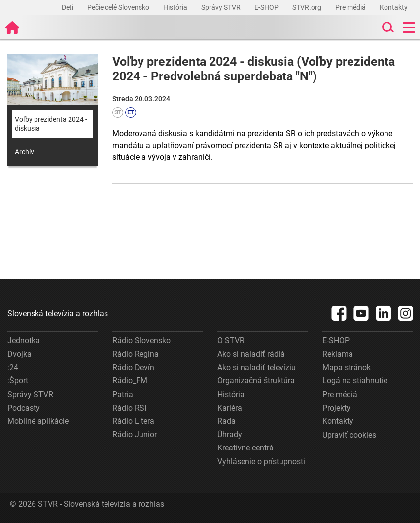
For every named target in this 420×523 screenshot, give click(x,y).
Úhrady (230, 434)
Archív (24, 152)
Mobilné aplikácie (38, 421)
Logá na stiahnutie (355, 381)
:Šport (18, 381)
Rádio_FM (130, 381)
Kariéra (230, 408)
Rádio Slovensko (141, 341)
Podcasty (24, 408)
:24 (13, 367)
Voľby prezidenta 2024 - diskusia (51, 124)
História (176, 7)
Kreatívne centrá (245, 448)
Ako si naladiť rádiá (251, 354)
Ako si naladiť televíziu (257, 367)
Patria (123, 394)
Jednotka (24, 341)
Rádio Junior (135, 434)
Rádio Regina (136, 354)
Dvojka (19, 354)
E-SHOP (267, 7)
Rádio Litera (133, 421)
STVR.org (308, 7)
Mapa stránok (347, 367)
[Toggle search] (387, 27)
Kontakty (394, 7)
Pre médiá (351, 7)
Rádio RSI (129, 408)
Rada (227, 421)
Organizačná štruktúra (256, 381)
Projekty (336, 408)
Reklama (338, 354)
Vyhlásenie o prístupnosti (261, 462)
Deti (68, 7)
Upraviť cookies (349, 435)
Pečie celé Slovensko (119, 7)
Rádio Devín (133, 367)
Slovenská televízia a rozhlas (58, 314)
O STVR (231, 341)
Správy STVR (222, 7)
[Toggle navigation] (409, 27)
